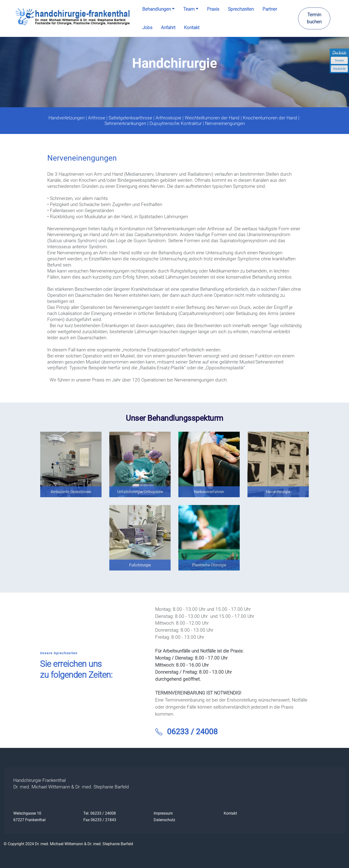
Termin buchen (314, 18)
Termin (339, 60)
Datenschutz (164, 820)
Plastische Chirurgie (209, 565)
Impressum (163, 813)
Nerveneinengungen (225, 123)
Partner (270, 9)
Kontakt (192, 28)
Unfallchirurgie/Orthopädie (140, 492)
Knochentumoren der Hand (270, 118)
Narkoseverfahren (209, 492)
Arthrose (97, 118)
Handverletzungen (67, 118)
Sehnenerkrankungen (125, 123)
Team (189, 9)
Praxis (213, 9)
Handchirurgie (278, 492)
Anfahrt (168, 28)
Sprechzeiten (241, 9)
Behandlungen (157, 9)
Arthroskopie (168, 118)
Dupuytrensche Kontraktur (176, 123)
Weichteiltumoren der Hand (212, 118)
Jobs (147, 28)
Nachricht (339, 69)
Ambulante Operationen (71, 492)
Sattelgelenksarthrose (130, 118)
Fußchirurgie (140, 565)
